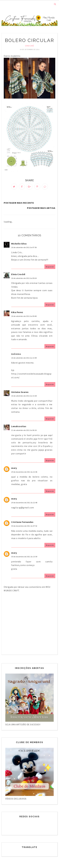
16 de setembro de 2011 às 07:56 (24, 247)
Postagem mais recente (19, 203)
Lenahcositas (19, 426)
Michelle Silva (19, 244)
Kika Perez (17, 312)
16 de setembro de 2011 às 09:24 (24, 278)
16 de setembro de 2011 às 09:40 (24, 316)
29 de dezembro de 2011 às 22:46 (24, 472)
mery (14, 468)
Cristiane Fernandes (22, 522)
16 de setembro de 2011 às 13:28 (24, 396)
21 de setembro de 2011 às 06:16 (24, 430)
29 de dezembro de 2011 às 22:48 (24, 503)
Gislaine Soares (20, 392)
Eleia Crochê (18, 274)
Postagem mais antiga (41, 208)
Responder (50, 267)
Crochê (29, 46)
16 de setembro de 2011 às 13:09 (24, 358)
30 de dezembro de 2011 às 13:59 (24, 557)
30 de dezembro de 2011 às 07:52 (24, 526)
